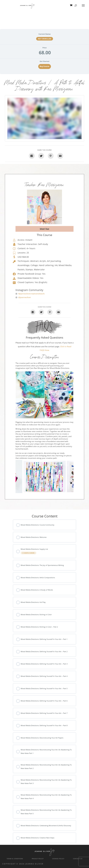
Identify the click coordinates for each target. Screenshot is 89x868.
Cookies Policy (58, 859)
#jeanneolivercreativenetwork (31, 294)
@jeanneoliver (25, 297)
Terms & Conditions (15, 859)
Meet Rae (44, 229)
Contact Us (78, 859)
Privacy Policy (38, 859)
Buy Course (44, 66)
